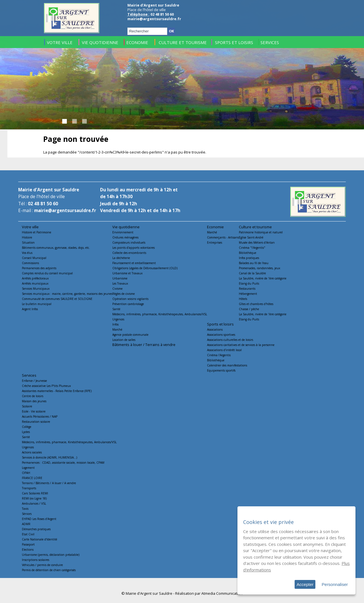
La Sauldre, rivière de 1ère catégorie (263, 278)
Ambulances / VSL (34, 503)
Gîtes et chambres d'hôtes (256, 304)
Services (29, 375)
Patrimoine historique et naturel (261, 232)
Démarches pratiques (36, 529)
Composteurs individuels (129, 243)
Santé (116, 309)
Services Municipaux (36, 289)
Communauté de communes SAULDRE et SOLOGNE (57, 299)
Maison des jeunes (34, 401)
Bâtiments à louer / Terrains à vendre (144, 345)
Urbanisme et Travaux (127, 273)
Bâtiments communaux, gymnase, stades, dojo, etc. (56, 248)
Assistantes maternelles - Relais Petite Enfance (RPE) (57, 391)
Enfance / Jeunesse (34, 381)
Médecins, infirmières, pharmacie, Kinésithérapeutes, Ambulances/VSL (160, 314)
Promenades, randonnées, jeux (259, 268)
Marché (117, 330)
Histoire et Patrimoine (37, 232)
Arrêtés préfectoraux (35, 278)
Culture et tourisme (255, 227)
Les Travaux (120, 283)
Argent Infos (30, 309)
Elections (28, 550)
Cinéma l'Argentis (219, 355)
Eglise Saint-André (251, 237)
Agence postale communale (130, 335)
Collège (27, 427)
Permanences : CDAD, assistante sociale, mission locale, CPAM (63, 463)
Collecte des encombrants (129, 253)
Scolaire (27, 406)
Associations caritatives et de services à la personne (241, 345)
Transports (29, 488)
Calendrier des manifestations (227, 365)
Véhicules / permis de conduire (42, 565)
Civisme (117, 289)
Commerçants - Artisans (223, 237)
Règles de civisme (124, 294)
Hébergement (248, 294)
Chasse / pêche (249, 309)
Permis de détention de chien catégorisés (49, 570)
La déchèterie (121, 258)
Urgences (118, 319)
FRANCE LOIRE (32, 478)
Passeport (28, 544)
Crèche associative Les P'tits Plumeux (46, 386)
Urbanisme (120, 278)
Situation (28, 243)
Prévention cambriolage (128, 304)
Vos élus (27, 253)
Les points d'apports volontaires (134, 248)
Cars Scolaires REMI (35, 493)
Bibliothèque (248, 253)
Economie (215, 227)
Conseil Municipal (34, 258)
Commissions (30, 263)
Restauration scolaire (36, 422)
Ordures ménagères (125, 237)
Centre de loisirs (33, 396)
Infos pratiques (249, 258)
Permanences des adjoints (39, 268)
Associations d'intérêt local (224, 350)
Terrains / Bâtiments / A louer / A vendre (49, 483)
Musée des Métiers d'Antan (257, 243)
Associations (215, 330)
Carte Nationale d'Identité (40, 539)
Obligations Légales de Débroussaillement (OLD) (145, 268)
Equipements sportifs (221, 370)
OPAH (26, 473)
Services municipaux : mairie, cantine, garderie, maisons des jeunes (67, 294)
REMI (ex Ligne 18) (34, 498)
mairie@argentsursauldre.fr (154, 19)
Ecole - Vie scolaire (34, 411)
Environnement (123, 232)
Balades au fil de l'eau (254, 263)
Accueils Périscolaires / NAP (40, 416)
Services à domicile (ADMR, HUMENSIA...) (49, 457)
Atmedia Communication (222, 593)
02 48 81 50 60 (43, 204)
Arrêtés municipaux (35, 283)
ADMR (26, 524)
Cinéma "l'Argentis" (252, 248)
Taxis (25, 509)
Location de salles (124, 340)
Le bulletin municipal (37, 304)
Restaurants (247, 289)
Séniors (27, 514)
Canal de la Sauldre (252, 273)
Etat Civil (28, 534)
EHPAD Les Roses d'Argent (39, 519)
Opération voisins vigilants (130, 299)
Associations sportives (221, 335)
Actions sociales (32, 452)
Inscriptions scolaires (36, 560)
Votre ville (30, 227)
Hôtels (243, 299)
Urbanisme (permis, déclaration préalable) (51, 555)
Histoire (27, 237)
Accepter (305, 584)
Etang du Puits (249, 283)
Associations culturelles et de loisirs (230, 340)
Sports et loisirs (220, 324)
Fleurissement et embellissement (134, 263)
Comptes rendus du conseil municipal (47, 273)
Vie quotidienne (126, 227)
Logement (28, 468)
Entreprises (215, 243)
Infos (115, 324)
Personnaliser (335, 584)
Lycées (26, 432)
